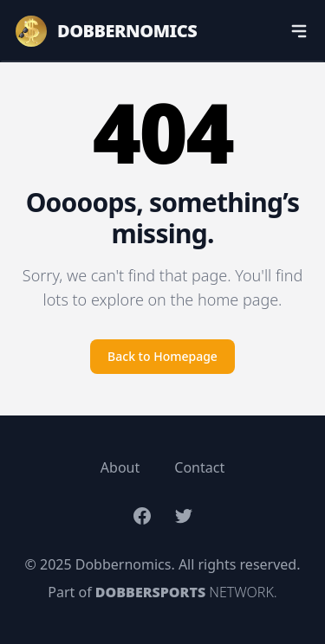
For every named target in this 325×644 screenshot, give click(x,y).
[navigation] (299, 31)
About (120, 467)
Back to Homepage (162, 356)
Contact (199, 467)
